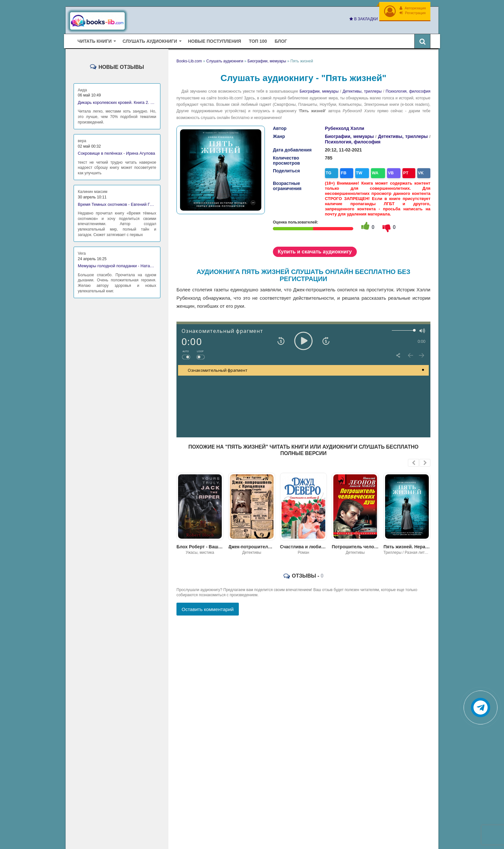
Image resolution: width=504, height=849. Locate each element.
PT (400, 171)
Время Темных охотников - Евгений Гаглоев (117, 202)
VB (387, 171)
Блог (281, 39)
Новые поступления (215, 39)
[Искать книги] (422, 39)
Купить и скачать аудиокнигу (315, 248)
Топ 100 (258, 39)
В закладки (363, 19)
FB (344, 171)
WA (373, 171)
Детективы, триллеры (362, 90)
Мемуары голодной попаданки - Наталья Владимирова (117, 264)
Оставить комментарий (208, 606)
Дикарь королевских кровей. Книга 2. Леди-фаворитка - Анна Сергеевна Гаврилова (117, 101)
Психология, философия (408, 90)
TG (331, 171)
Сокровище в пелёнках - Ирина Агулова (116, 152)
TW (358, 171)
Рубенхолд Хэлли (345, 127)
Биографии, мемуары (319, 90)
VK (414, 171)
